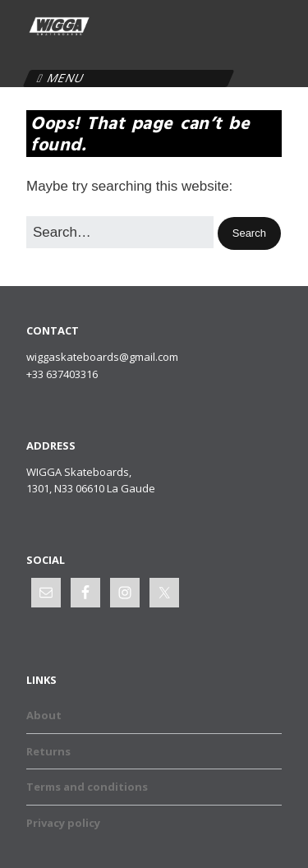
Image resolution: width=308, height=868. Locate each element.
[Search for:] (120, 232)
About (44, 715)
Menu (66, 78)
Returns (48, 751)
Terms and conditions (87, 787)
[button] (249, 234)
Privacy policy (63, 823)
